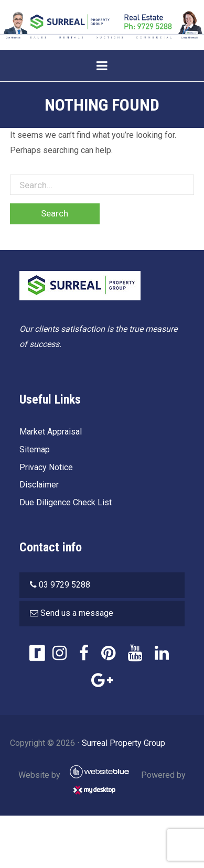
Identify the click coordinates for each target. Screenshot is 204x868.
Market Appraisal (51, 432)
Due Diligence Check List (66, 502)
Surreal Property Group (124, 743)
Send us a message (77, 613)
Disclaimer (39, 485)
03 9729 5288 (65, 585)
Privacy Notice (46, 467)
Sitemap (35, 449)
